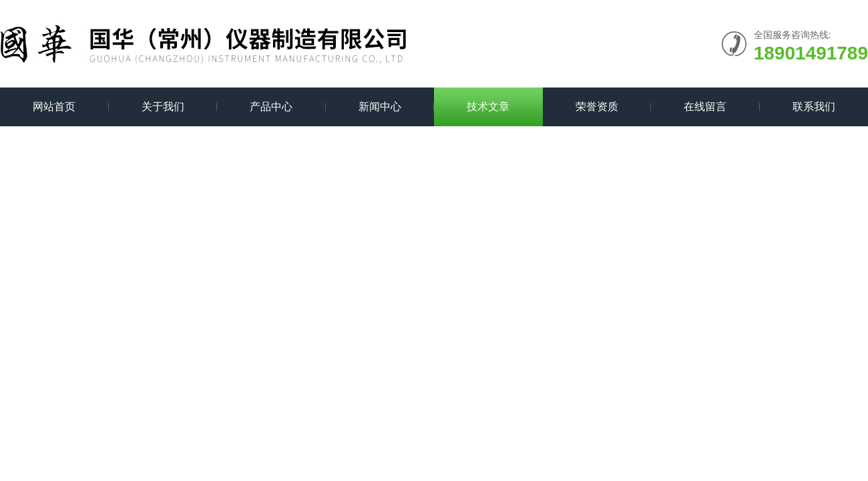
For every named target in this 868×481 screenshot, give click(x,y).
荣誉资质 (597, 107)
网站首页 (54, 107)
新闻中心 (380, 107)
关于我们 (163, 107)
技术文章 (488, 107)
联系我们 (814, 107)
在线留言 (705, 107)
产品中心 (271, 107)
